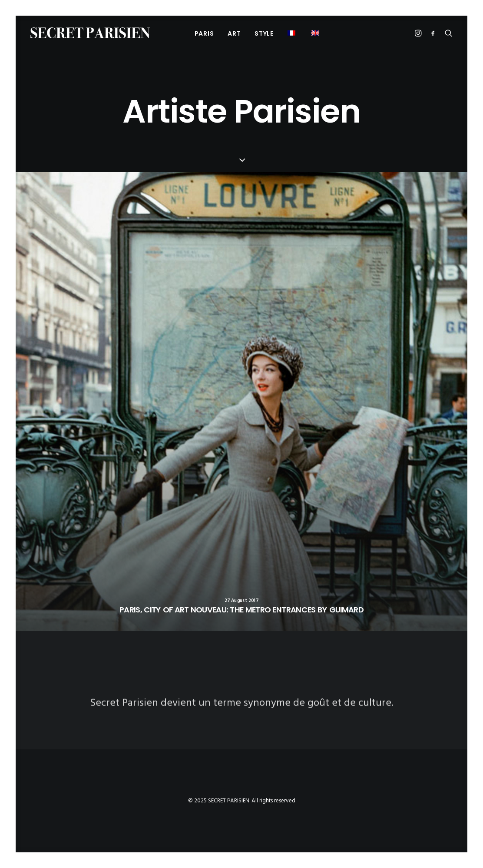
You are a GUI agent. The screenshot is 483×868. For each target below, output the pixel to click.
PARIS (204, 33)
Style (264, 33)
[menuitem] (204, 33)
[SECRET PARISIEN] (90, 33)
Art (234, 33)
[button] (316, 33)
